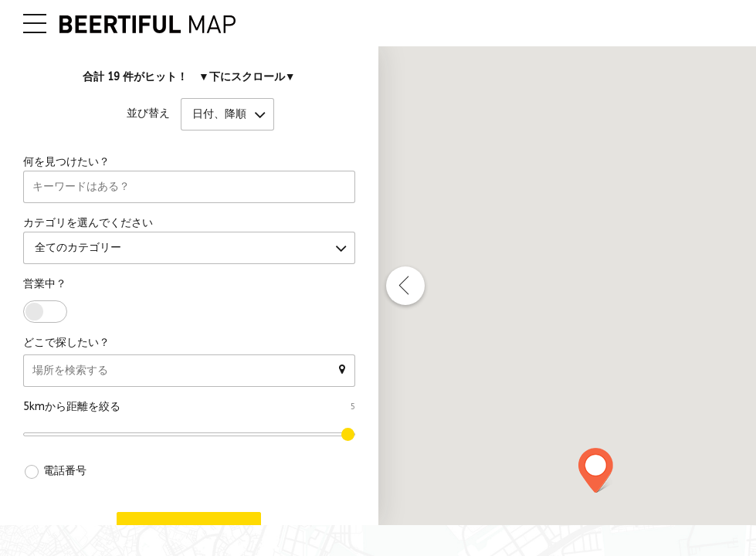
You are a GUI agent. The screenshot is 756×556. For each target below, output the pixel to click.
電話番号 (65, 471)
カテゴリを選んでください (88, 224)
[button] (596, 470)
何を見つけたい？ (66, 163)
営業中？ (45, 285)
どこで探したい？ (66, 343)
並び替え (148, 115)
